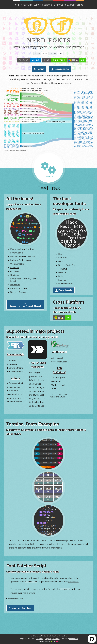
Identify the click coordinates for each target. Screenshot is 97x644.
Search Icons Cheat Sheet (25, 306)
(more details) (73, 582)
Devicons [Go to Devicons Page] (15, 268)
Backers (70, 5)
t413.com (39, 639)
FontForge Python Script (39, 578)
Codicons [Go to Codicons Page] (15, 275)
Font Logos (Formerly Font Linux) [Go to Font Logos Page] (23, 280)
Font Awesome (33, 83)
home (17, 5)
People (58, 5)
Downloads (62, 69)
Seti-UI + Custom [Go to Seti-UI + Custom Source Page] (18, 292)
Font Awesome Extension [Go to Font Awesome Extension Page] (22, 256)
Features (27, 5)
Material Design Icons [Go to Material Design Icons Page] (21, 260)
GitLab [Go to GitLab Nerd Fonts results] (62, 397)
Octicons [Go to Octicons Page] (15, 271)
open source (74, 639)
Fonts (38, 5)
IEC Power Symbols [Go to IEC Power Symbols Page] (20, 288)
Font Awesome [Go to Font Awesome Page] (17, 253)
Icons (48, 5)
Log (80, 5)
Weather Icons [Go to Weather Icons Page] (17, 264)
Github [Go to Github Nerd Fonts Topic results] (53, 397)
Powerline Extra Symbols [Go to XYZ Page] (22, 249)
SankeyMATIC (23, 150)
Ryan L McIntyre (61, 636)
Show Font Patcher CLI (17, 599)
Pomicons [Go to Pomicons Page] (15, 285)
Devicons (46, 83)
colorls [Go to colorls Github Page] (16, 378)
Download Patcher (20, 608)
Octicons (55, 83)
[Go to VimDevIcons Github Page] (60, 348)
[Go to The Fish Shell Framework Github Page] (38, 355)
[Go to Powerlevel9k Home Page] (16, 349)
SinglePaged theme (52, 639)
